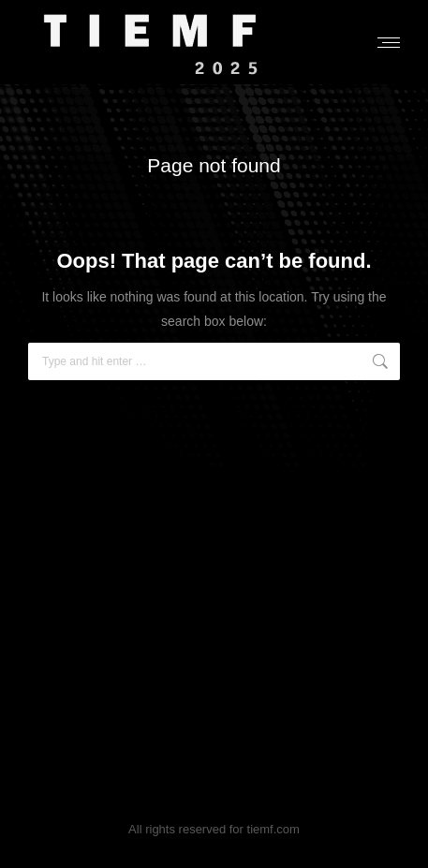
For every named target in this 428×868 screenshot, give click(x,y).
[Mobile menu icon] (389, 43)
